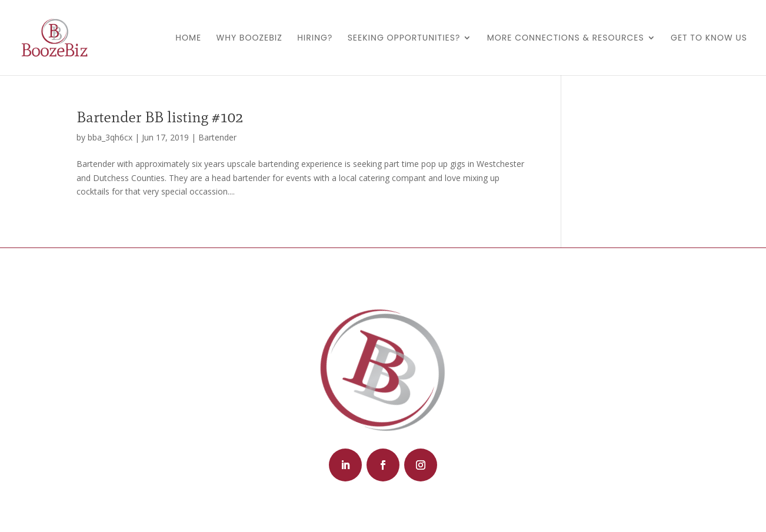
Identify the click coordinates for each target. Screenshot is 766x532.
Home (188, 39)
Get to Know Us (709, 39)
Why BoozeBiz (249, 39)
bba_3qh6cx (110, 137)
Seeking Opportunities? (404, 39)
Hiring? (315, 39)
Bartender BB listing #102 (160, 117)
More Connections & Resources (566, 39)
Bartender (217, 137)
